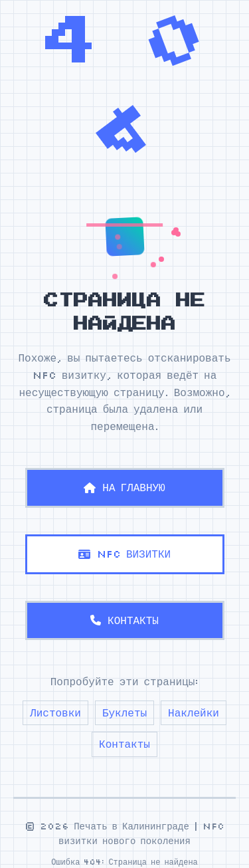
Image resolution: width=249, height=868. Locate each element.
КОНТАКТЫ (124, 620)
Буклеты (124, 712)
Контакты (124, 744)
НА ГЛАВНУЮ (124, 487)
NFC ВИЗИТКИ (124, 554)
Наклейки (194, 712)
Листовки (55, 712)
